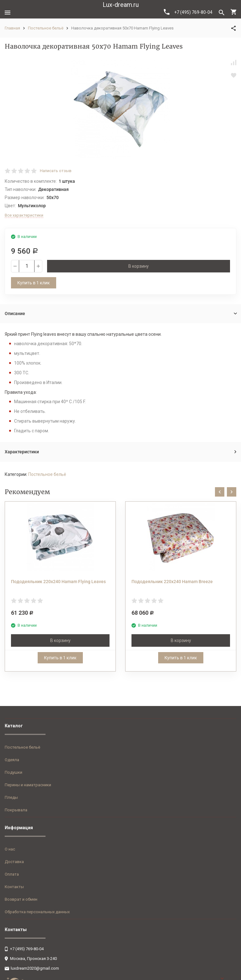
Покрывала (16, 810)
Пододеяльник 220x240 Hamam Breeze (172, 582)
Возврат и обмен (21, 899)
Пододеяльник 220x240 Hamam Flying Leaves (58, 582)
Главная (12, 28)
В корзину (139, 266)
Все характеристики (24, 215)
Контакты (14, 887)
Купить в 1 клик (34, 283)
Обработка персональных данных (37, 912)
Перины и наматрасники (28, 785)
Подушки (13, 772)
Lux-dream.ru (121, 5)
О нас (10, 849)
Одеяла (12, 760)
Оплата (12, 874)
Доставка (14, 862)
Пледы (11, 797)
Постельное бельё (46, 28)
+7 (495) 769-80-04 (188, 12)
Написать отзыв (56, 171)
